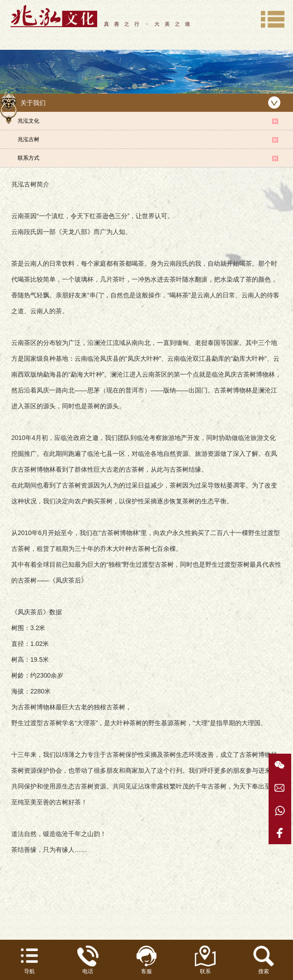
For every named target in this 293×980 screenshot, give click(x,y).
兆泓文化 (28, 121)
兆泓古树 (28, 139)
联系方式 (28, 158)
